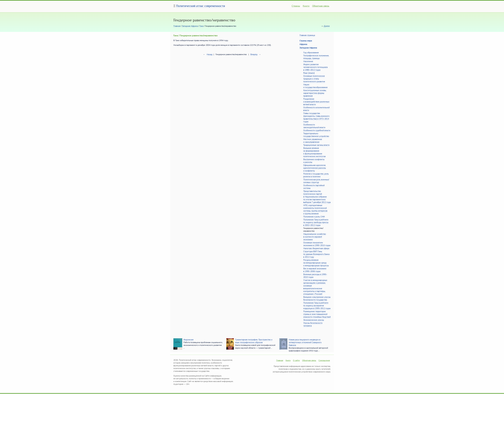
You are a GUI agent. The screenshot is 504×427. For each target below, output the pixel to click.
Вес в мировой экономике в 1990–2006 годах (315, 270)
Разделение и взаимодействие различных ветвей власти (316, 102)
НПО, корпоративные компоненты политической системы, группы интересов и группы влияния (315, 209)
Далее (327, 26)
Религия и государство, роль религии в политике (316, 175)
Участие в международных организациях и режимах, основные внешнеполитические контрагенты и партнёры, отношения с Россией (315, 287)
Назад (210, 54)
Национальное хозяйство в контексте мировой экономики (315, 237)
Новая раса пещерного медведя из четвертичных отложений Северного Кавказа (305, 342)
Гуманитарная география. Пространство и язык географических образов (254, 341)
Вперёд (254, 54)
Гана (201, 26)
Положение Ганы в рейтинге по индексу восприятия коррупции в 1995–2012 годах (317, 306)
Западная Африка (190, 26)
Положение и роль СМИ (314, 217)
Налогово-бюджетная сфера (316, 248)
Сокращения (324, 360)
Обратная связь (321, 6)
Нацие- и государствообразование (315, 86)
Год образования (311, 53)
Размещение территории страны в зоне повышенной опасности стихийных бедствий (317, 314)
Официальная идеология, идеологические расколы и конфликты (315, 168)
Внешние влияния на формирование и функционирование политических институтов (314, 152)
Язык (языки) (309, 73)
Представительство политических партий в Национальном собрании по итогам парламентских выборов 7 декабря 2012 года (317, 197)
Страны (296, 6)
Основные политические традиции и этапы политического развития (314, 79)
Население (308, 61)
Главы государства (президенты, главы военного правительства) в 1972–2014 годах (316, 117)
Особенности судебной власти (317, 130)
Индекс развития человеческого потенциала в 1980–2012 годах (315, 67)
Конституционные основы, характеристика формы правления (315, 93)
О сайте (296, 360)
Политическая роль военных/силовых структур (316, 181)
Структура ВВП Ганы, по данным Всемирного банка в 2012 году (316, 254)
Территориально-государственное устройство (316, 135)
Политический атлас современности (201, 6)
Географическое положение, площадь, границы (316, 57)
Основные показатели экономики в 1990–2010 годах (317, 244)
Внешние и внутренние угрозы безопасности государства (317, 298)
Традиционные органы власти (316, 145)
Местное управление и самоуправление (313, 141)
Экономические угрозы (314, 320)
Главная (177, 26)
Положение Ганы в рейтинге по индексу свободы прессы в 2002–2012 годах (316, 222)
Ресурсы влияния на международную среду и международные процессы (316, 263)
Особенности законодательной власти (314, 126)
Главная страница (307, 35)
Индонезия (188, 340)
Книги (306, 6)
